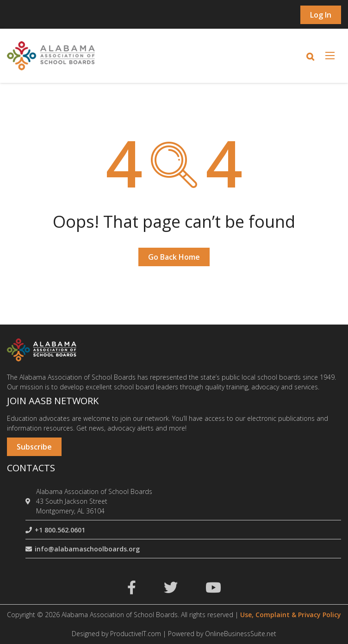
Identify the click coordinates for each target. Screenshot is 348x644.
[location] (29, 501)
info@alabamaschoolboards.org (83, 549)
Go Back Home (174, 257)
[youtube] (213, 590)
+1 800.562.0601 (55, 530)
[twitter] (171, 590)
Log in (321, 15)
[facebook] (132, 590)
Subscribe (34, 447)
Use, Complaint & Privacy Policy (291, 615)
